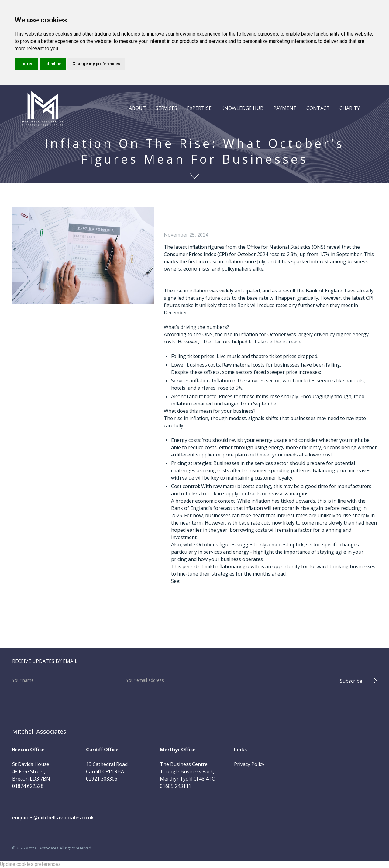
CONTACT (318, 108)
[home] (42, 108)
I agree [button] (26, 64)
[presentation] (286, 679)
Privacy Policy (249, 764)
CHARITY (350, 108)
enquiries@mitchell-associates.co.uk (53, 818)
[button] (137, 108)
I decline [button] (53, 64)
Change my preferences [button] (96, 64)
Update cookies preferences (30, 864)
